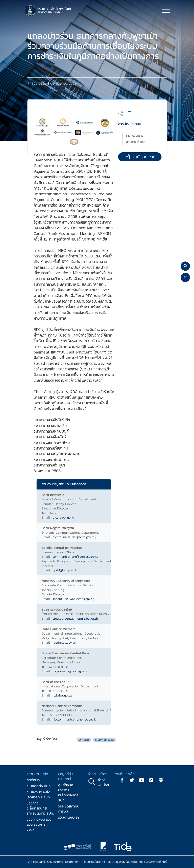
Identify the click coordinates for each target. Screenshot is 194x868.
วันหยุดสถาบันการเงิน (69, 809)
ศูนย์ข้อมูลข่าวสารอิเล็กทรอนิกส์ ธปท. (68, 793)
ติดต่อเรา (33, 780)
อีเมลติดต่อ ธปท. (39, 786)
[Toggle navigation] (166, 11)
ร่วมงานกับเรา (69, 817)
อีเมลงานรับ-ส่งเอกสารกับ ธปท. (38, 795)
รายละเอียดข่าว (135, 136)
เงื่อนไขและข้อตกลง (94, 862)
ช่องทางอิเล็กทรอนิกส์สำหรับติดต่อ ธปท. (40, 808)
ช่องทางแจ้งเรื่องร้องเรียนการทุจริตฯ (39, 824)
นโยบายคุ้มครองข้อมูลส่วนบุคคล (125, 862)
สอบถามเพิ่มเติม (135, 142)
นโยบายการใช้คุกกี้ (156, 862)
